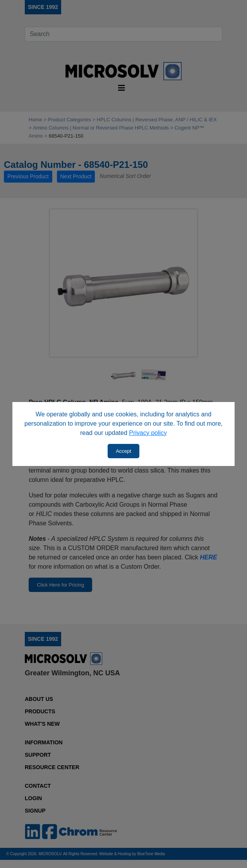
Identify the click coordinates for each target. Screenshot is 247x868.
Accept (123, 451)
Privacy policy (148, 433)
